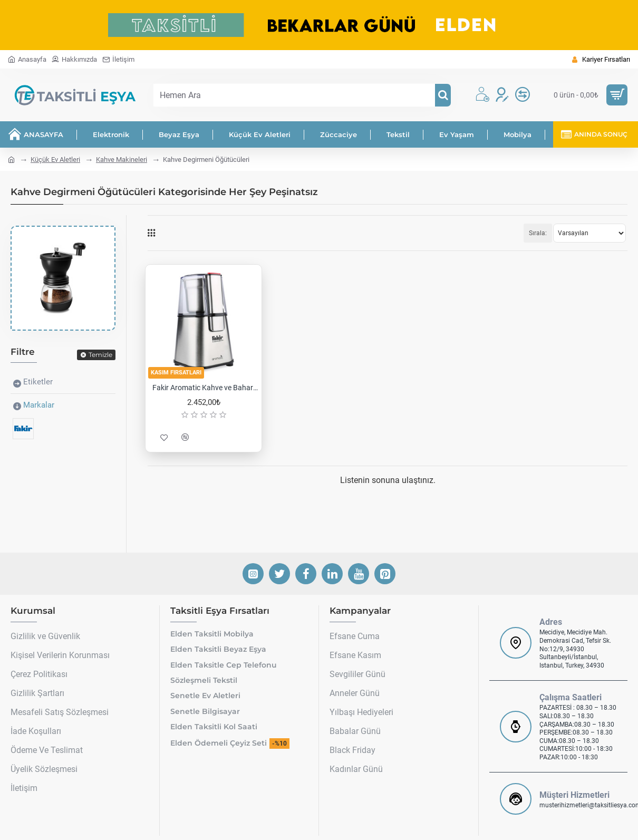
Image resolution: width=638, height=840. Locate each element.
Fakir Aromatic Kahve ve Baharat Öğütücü (206, 388)
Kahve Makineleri (122, 160)
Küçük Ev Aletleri (55, 160)
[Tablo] (151, 233)
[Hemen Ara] (443, 95)
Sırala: (538, 233)
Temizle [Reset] (100, 355)
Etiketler (38, 382)
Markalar (39, 405)
